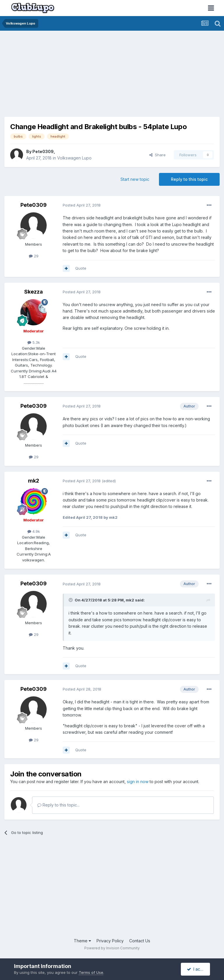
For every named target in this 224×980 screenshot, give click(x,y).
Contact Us (140, 941)
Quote (81, 268)
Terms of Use (91, 972)
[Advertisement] (73, 76)
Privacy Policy (110, 941)
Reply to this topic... (58, 805)
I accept (198, 969)
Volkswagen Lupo (74, 158)
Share (157, 155)
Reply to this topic (189, 179)
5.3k (34, 342)
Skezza (34, 292)
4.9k (34, 531)
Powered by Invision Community (112, 948)
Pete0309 (43, 151)
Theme (82, 941)
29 (34, 256)
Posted (82, 205)
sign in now (138, 782)
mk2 (34, 481)
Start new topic (135, 179)
